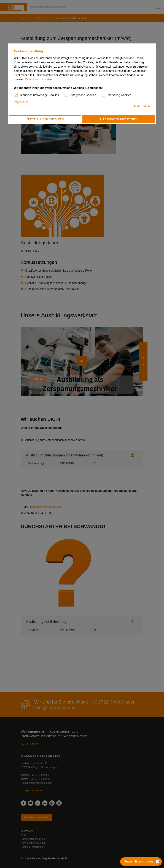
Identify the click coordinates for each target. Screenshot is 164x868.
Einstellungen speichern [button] (45, 119)
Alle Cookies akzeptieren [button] (119, 119)
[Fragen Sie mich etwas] (141, 862)
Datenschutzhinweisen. (40, 79)
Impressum (21, 102)
